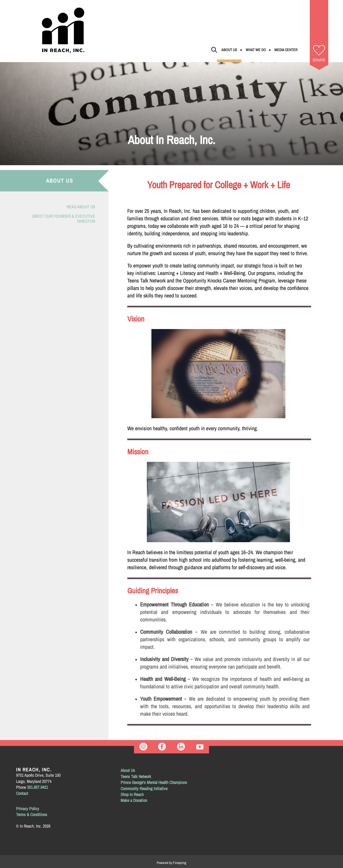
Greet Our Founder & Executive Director (64, 219)
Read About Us (81, 207)
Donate (319, 60)
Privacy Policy (28, 809)
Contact (22, 793)
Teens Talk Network (136, 776)
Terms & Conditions (32, 814)
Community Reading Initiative (144, 788)
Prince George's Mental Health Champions (154, 782)
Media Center (286, 50)
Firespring (180, 863)
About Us (229, 50)
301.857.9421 (38, 787)
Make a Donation (134, 800)
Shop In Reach (132, 794)
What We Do (256, 50)
